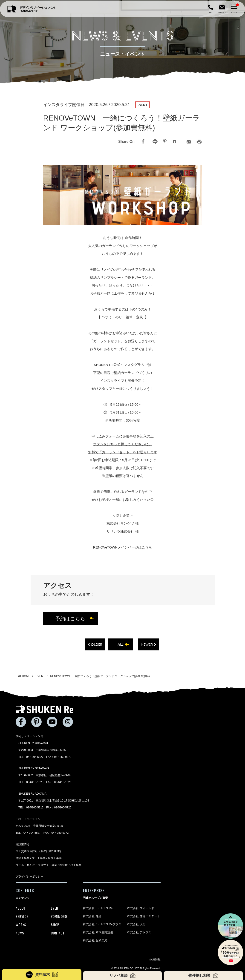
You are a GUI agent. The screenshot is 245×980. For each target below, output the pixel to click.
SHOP (55, 925)
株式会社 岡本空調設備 (98, 932)
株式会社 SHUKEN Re (98, 908)
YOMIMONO (59, 916)
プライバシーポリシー (29, 877)
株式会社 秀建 (92, 916)
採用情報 (155, 959)
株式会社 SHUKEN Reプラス (102, 924)
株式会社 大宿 (136, 924)
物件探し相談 (203, 976)
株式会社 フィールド (141, 908)
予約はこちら (70, 618)
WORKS (21, 925)
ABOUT (21, 908)
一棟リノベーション (28, 819)
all (120, 644)
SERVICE (22, 916)
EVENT (55, 908)
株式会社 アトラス (139, 932)
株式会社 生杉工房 (95, 940)
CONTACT (58, 933)
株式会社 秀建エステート (144, 916)
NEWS (20, 933)
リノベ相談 (122, 976)
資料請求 (42, 975)
